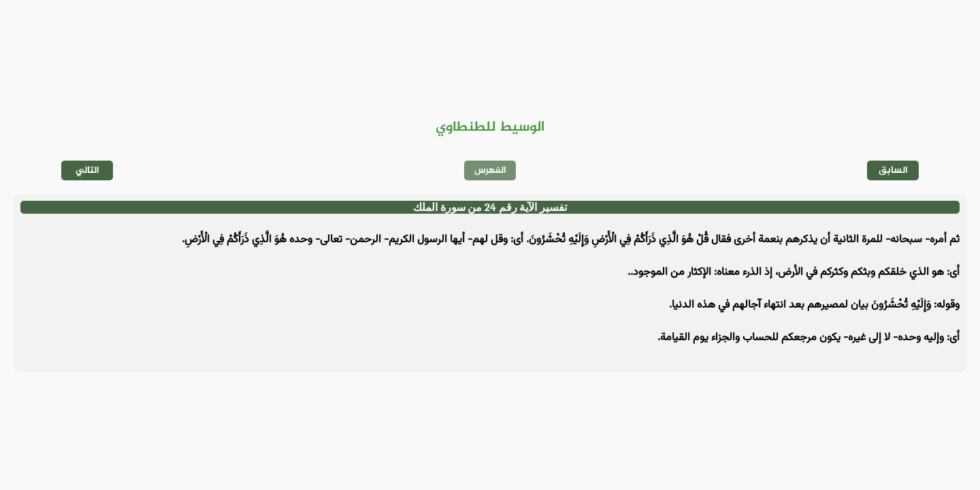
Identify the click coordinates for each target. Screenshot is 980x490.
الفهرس (490, 170)
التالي (87, 170)
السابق (893, 170)
